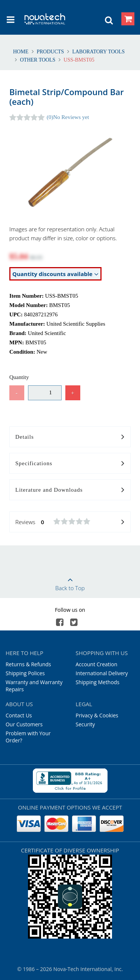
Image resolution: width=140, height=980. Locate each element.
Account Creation (97, 664)
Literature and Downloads (70, 490)
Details (70, 437)
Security (85, 724)
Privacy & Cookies (97, 715)
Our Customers (24, 724)
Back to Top (70, 582)
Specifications (70, 464)
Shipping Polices (25, 673)
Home (21, 52)
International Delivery (102, 673)
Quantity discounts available (55, 274)
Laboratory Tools (98, 52)
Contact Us (19, 715)
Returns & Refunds (28, 664)
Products (50, 52)
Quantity (19, 377)
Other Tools (38, 60)
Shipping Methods (98, 682)
